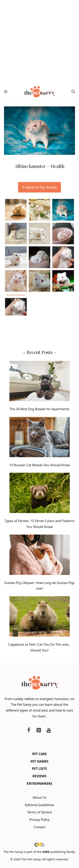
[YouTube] (49, 730)
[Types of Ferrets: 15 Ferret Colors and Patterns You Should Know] (40, 494)
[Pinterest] (39, 730)
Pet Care (39, 754)
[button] (73, 92)
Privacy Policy (39, 820)
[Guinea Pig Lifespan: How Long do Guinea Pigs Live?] (40, 556)
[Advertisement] (39, 42)
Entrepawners (39, 784)
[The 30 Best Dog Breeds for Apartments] (40, 382)
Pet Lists (39, 769)
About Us (39, 797)
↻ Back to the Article (39, 187)
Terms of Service (39, 812)
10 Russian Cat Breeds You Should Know (39, 465)
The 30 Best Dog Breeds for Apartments (40, 409)
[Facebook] (29, 730)
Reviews (39, 776)
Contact (40, 827)
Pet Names (39, 761)
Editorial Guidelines (40, 805)
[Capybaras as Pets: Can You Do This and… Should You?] (40, 617)
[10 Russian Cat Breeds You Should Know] (40, 438)
